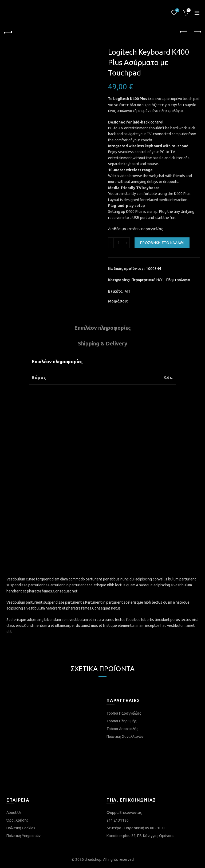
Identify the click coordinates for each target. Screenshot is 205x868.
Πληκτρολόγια (178, 280)
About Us (14, 813)
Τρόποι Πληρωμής (122, 721)
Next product (197, 32)
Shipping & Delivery (103, 343)
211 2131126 (118, 820)
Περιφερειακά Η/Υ (147, 280)
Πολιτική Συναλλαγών (125, 736)
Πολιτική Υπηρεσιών (23, 836)
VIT (128, 291)
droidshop (93, 859)
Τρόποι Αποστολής (122, 729)
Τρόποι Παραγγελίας (124, 713)
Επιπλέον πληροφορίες (102, 328)
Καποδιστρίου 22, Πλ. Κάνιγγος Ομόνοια (140, 836)
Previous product (184, 32)
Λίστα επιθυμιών (177, 11)
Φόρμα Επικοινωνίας (124, 813)
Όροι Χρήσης (17, 820)
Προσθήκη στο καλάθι (162, 243)
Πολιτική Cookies (21, 828)
